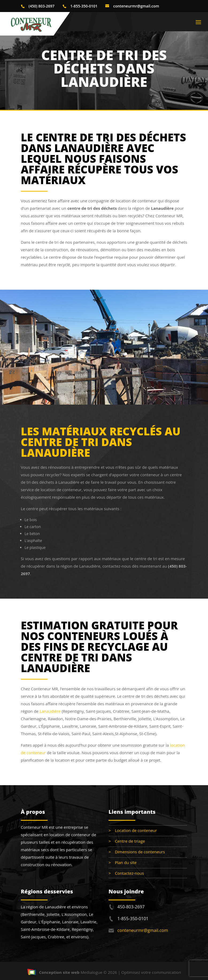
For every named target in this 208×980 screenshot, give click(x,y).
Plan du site (126, 862)
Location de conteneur (136, 830)
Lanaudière (50, 711)
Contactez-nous (130, 873)
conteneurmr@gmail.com (143, 930)
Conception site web (53, 972)
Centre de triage (130, 841)
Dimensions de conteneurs (140, 852)
